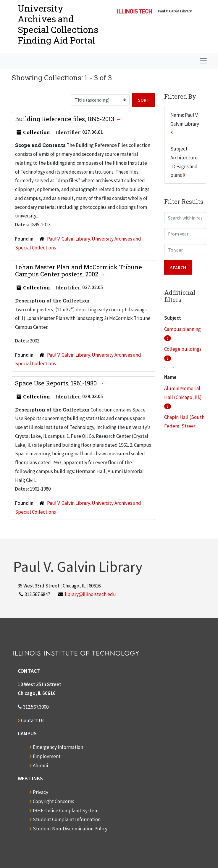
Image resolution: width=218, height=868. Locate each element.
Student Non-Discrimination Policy (70, 829)
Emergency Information (58, 747)
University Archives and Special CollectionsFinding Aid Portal (58, 24)
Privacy (41, 792)
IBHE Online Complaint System (66, 811)
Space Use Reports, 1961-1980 (57, 383)
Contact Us (33, 720)
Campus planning (183, 329)
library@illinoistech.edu (90, 594)
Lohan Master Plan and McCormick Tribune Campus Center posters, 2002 (79, 270)
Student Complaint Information (67, 819)
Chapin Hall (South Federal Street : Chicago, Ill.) (184, 426)
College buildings (183, 349)
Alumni (40, 765)
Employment (47, 756)
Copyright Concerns (54, 801)
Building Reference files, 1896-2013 (65, 119)
